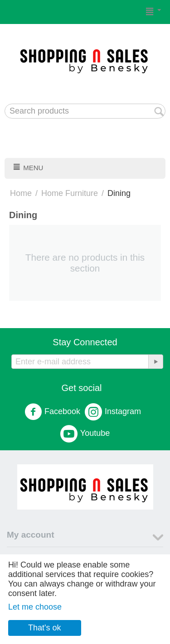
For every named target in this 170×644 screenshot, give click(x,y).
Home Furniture (70, 193)
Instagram (113, 412)
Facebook (52, 412)
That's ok (44, 628)
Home (21, 193)
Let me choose (35, 607)
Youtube (85, 434)
